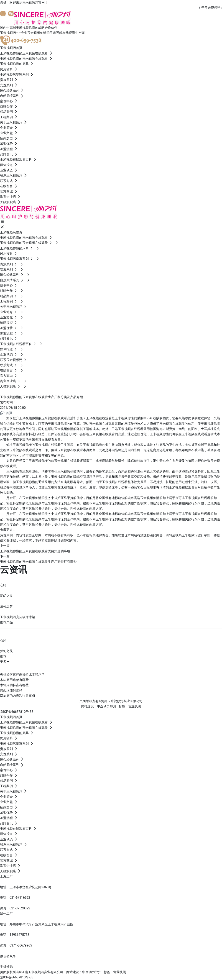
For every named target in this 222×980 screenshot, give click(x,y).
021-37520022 (20, 908)
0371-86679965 (21, 945)
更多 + (4, 662)
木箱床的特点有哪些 (14, 685)
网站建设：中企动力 (95, 706)
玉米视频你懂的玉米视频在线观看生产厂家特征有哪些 (38, 562)
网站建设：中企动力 (81, 972)
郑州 (113, 706)
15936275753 (19, 935)
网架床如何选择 (11, 690)
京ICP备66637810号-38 (17, 712)
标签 (122, 706)
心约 (3, 585)
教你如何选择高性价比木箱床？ (22, 674)
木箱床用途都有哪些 (14, 680)
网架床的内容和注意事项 (18, 696)
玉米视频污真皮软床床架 (18, 617)
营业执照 (135, 706)
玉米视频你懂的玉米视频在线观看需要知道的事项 (35, 551)
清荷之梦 (6, 606)
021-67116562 (20, 898)
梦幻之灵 (6, 596)
